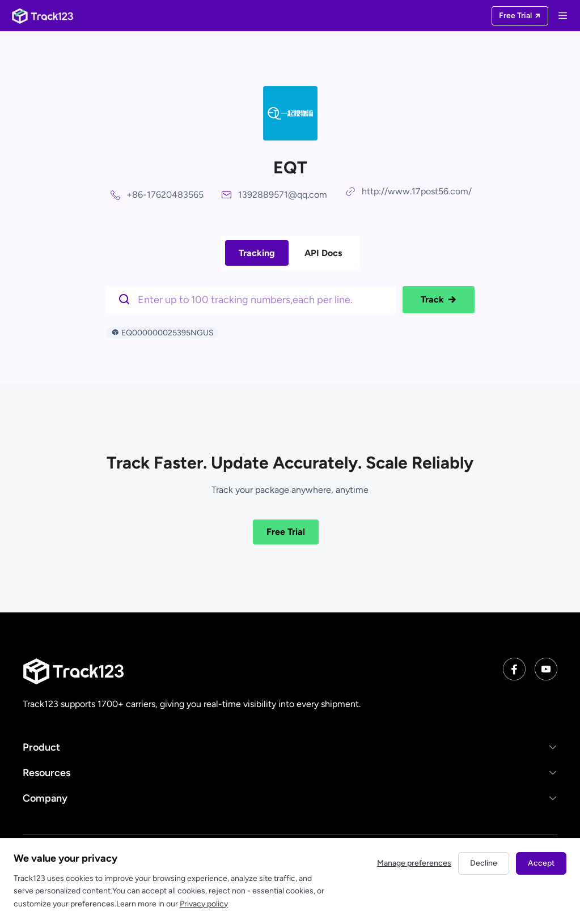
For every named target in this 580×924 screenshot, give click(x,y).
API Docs (323, 253)
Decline (484, 863)
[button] (290, 747)
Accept (541, 863)
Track (439, 300)
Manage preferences (414, 863)
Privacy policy (204, 904)
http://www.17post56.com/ (417, 191)
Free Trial (286, 532)
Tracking (257, 253)
